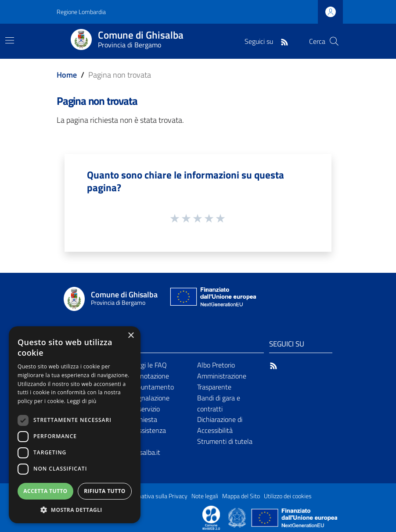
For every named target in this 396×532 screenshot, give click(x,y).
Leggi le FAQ (149, 365)
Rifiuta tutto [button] (105, 491)
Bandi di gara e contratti (219, 403)
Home (67, 75)
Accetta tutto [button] (45, 491)
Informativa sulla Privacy (156, 496)
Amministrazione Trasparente (222, 381)
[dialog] (75, 425)
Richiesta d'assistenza (148, 425)
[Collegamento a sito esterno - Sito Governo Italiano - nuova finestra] (238, 517)
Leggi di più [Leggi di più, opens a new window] (82, 401)
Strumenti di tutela (225, 441)
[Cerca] (334, 41)
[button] (75, 510)
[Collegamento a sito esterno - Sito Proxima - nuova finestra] (211, 517)
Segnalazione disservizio (150, 403)
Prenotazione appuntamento (152, 381)
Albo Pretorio (216, 365)
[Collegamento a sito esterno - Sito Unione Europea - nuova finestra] (212, 299)
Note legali (205, 496)
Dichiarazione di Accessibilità (220, 425)
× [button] (131, 336)
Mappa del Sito (241, 496)
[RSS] (284, 41)
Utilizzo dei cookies (288, 496)
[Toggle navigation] (10, 40)
